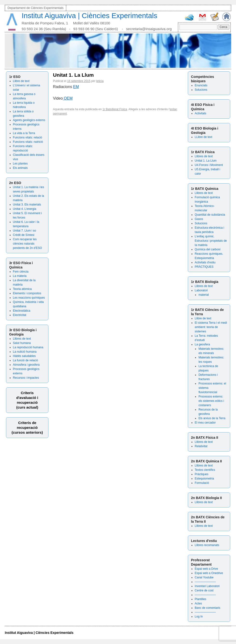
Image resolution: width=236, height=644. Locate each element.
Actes (198, 603)
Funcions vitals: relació (28, 137)
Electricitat (20, 315)
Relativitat (201, 446)
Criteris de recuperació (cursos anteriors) (27, 428)
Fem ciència (21, 272)
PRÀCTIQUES (204, 267)
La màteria (20, 276)
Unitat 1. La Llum (206, 161)
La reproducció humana (28, 347)
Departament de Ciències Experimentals (36, 8)
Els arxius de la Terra (212, 418)
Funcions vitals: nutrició (28, 142)
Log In (199, 617)
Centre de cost (204, 590)
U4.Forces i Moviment (209, 165)
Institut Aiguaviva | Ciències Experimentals (89, 16)
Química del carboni (208, 249)
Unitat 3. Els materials (27, 205)
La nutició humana (25, 352)
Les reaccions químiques (29, 298)
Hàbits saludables (24, 356)
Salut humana (22, 343)
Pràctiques (202, 474)
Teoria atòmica (22, 289)
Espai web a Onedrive (209, 573)
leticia (100, 81)
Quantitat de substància (210, 215)
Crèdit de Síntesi (24, 235)
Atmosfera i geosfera (26, 365)
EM (76, 87)
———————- (205, 582)
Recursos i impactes (26, 378)
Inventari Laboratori (207, 586)
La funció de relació (26, 360)
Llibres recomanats (207, 545)
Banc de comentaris (208, 608)
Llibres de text (22, 339)
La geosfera (202, 344)
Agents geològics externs (29, 120)
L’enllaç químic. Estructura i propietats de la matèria (211, 241)
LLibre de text (204, 137)
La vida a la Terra (24, 133)
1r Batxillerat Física (115, 109)
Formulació (202, 483)
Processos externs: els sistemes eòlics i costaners (211, 401)
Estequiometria (204, 479)
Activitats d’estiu (205, 262)
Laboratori (201, 290)
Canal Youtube (204, 577)
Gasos (199, 219)
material (204, 295)
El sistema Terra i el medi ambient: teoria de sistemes (211, 327)
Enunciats (201, 85)
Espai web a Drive (206, 569)
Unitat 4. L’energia (25, 209)
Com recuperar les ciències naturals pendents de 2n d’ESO (28, 244)
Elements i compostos (27, 293)
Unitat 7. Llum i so (25, 231)
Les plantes (20, 164)
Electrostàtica (22, 311)
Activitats (201, 113)
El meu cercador (205, 423)
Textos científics (205, 470)
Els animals (20, 168)
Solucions (201, 90)
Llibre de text (21, 81)
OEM (68, 98)
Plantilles (201, 599)
